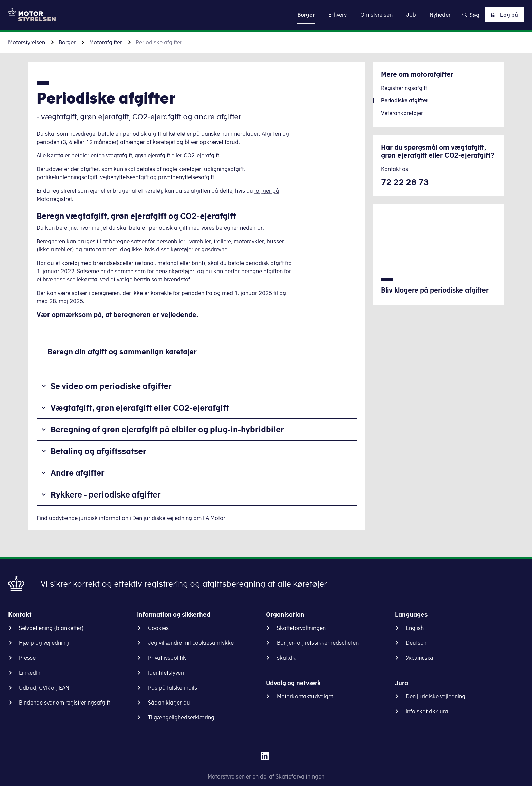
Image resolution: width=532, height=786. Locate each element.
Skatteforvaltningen (301, 628)
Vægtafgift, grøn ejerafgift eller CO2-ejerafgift (140, 408)
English (415, 628)
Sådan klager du (169, 703)
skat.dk (286, 658)
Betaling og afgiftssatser (98, 451)
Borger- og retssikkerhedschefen (318, 643)
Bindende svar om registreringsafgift (64, 703)
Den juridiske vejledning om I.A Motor (179, 518)
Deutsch (416, 643)
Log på (503, 15)
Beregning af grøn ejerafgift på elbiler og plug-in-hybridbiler (167, 429)
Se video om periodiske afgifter (111, 386)
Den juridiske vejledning (436, 696)
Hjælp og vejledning (44, 643)
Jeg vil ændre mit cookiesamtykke (191, 643)
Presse (27, 658)
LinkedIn (30, 673)
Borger (67, 42)
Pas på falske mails (173, 688)
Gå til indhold (266, 14)
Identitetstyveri (166, 673)
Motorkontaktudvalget (305, 696)
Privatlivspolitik (167, 658)
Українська (419, 658)
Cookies (158, 628)
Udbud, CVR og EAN (44, 688)
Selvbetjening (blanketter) (51, 628)
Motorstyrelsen (27, 42)
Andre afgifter (78, 473)
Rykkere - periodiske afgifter (106, 494)
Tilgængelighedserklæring (181, 717)
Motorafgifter (106, 42)
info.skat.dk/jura (427, 711)
